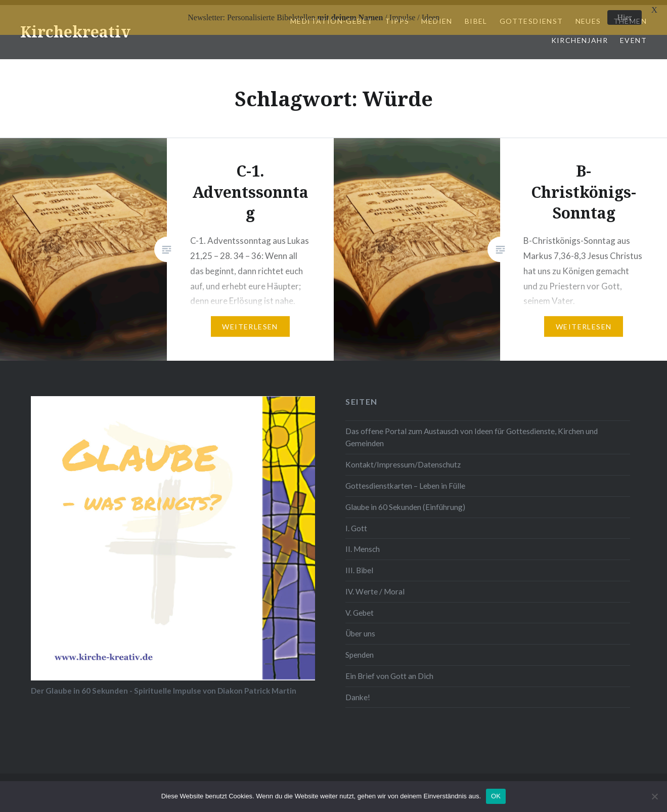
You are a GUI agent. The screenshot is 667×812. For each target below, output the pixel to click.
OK (496, 796)
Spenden (360, 650)
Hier (625, 17)
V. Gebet (360, 608)
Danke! (358, 692)
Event (633, 36)
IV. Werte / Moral (375, 587)
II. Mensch (363, 544)
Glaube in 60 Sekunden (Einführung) (405, 502)
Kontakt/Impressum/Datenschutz (403, 460)
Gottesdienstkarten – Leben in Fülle (405, 481)
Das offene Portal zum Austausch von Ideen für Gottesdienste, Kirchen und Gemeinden (472, 433)
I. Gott (356, 523)
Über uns (360, 629)
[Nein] (654, 796)
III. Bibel (359, 566)
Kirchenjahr (580, 36)
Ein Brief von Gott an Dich (389, 671)
